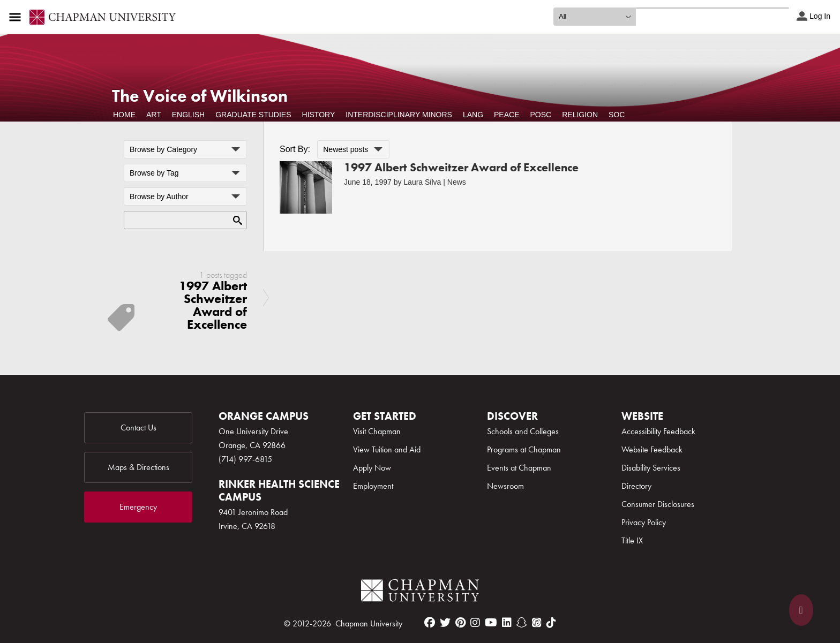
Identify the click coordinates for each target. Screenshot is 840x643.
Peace (507, 115)
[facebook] (430, 623)
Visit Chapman (377, 431)
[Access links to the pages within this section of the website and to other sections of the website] (17, 17)
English (188, 115)
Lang (473, 115)
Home (124, 115)
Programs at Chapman (524, 449)
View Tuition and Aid (387, 449)
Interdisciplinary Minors (399, 115)
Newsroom (505, 486)
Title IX (632, 540)
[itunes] (537, 623)
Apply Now (372, 468)
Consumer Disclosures (658, 504)
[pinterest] (460, 623)
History (319, 115)
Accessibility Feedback (658, 431)
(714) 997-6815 (245, 459)
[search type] (595, 17)
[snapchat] (522, 623)
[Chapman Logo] (420, 592)
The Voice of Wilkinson (200, 96)
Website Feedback (652, 449)
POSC (541, 115)
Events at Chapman (519, 468)
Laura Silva (422, 182)
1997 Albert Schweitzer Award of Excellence (461, 167)
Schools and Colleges (523, 431)
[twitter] (445, 623)
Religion (580, 115)
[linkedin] (507, 623)
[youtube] (491, 623)
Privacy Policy (644, 522)
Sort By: (295, 149)
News (457, 182)
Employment (373, 486)
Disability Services (651, 468)
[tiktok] (551, 623)
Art (154, 115)
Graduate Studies (253, 115)
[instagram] (475, 623)
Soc (617, 115)
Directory (636, 486)
